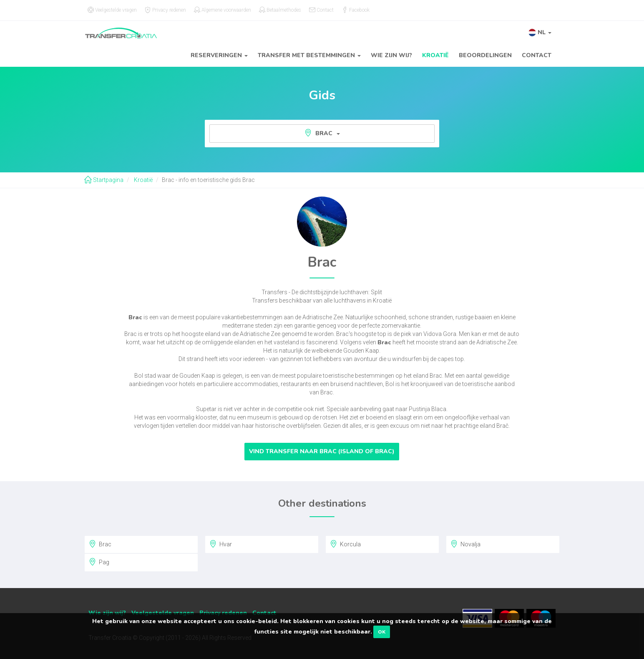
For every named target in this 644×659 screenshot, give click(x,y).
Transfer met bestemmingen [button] (309, 55)
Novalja (465, 544)
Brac (322, 133)
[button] (540, 32)
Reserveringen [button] (219, 55)
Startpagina (104, 180)
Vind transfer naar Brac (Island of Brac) (322, 451)
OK (382, 632)
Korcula (345, 544)
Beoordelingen (485, 55)
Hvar (221, 544)
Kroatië (435, 55)
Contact (537, 55)
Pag (99, 562)
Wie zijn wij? (391, 55)
